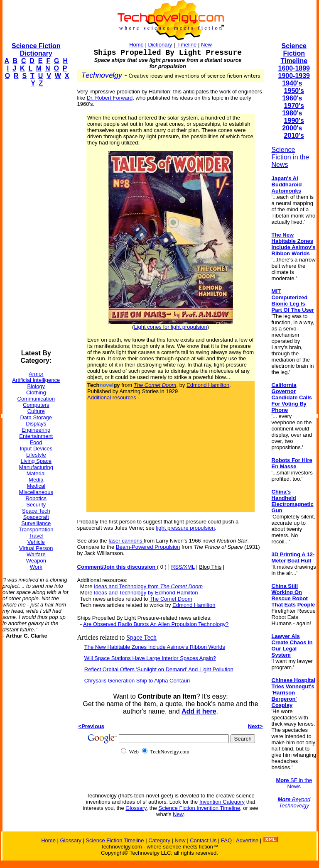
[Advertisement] (36, 218)
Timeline (187, 45)
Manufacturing (36, 467)
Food (36, 442)
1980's (292, 113)
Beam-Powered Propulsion (148, 547)
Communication (36, 399)
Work (36, 567)
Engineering (36, 430)
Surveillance (36, 523)
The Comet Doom (171, 599)
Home (136, 45)
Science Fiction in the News (291, 157)
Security (36, 505)
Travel (36, 536)
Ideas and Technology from (148, 586)
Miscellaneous (36, 492)
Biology (36, 386)
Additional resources (112, 397)
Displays (36, 424)
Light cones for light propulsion (170, 327)
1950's (294, 91)
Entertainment (36, 436)
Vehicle (36, 542)
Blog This (210, 567)
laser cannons (126, 541)
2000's (292, 128)
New (206, 45)
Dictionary (160, 45)
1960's (292, 98)
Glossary (136, 808)
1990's (294, 121)
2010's (294, 136)
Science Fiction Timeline (294, 53)
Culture (36, 411)
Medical (36, 486)
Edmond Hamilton (208, 385)
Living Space (36, 461)
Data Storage (36, 417)
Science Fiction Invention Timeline (200, 808)
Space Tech (36, 511)
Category (159, 840)
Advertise (247, 840)
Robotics (36, 498)
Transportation (36, 529)
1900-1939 (294, 76)
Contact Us (203, 840)
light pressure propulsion (186, 528)
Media (36, 480)
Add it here (199, 711)
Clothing (36, 392)
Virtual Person (36, 548)
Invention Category (222, 802)
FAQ (226, 840)
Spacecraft (36, 517)
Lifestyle (36, 455)
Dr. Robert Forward (110, 98)
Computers (36, 405)
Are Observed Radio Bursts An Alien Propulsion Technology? (156, 624)
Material (36, 473)
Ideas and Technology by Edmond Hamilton (146, 593)
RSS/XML (183, 567)
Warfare (36, 554)
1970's (294, 106)
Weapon (36, 561)
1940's (292, 83)
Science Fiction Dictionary (36, 50)
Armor (36, 374)
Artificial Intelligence (36, 380)
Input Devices (36, 449)
